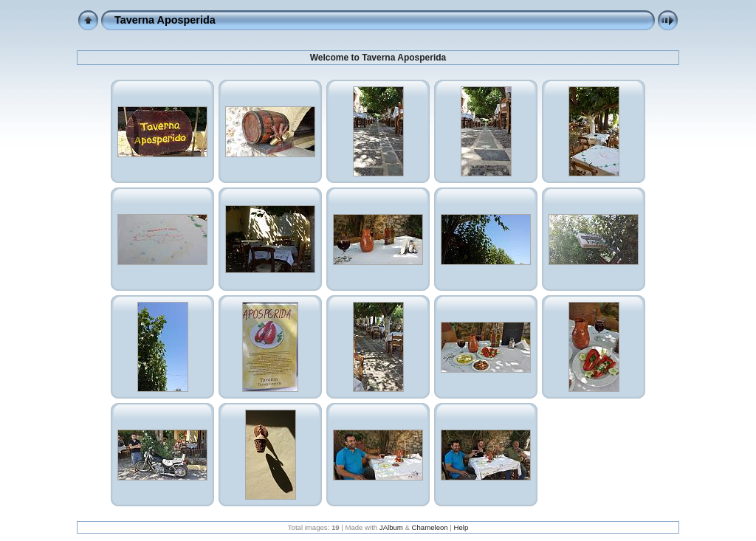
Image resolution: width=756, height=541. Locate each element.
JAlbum (391, 527)
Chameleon (430, 527)
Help (461, 527)
